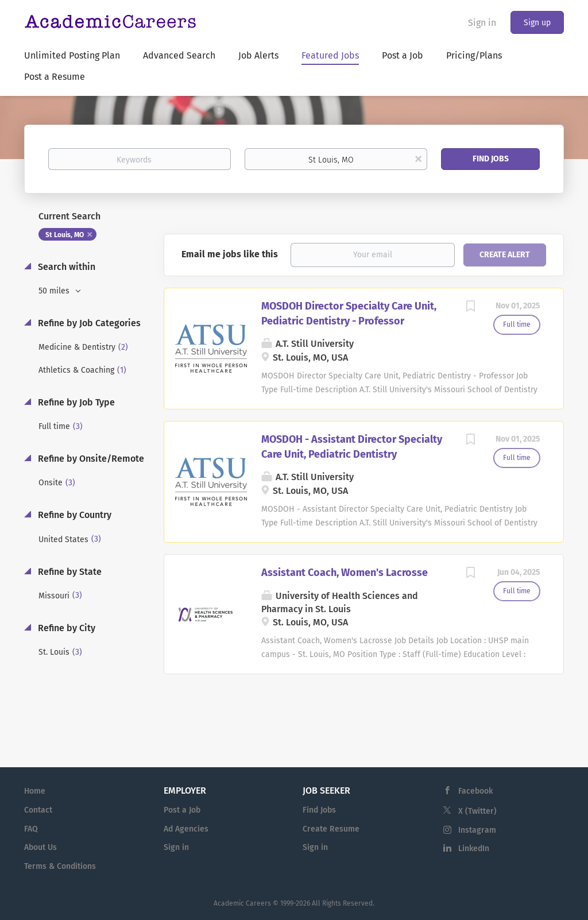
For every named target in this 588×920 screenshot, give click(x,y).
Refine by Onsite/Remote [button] (90, 459)
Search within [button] (65, 267)
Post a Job (182, 810)
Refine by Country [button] (73, 515)
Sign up (537, 23)
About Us (40, 847)
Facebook (475, 791)
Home (35, 791)
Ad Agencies (186, 829)
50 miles (55, 291)
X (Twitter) (477, 811)
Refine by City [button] (65, 628)
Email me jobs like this (230, 254)
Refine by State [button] (69, 572)
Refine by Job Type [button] (75, 402)
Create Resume (331, 829)
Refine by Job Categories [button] (88, 323)
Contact (38, 810)
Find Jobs (491, 159)
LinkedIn (474, 849)
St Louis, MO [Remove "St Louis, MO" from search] (65, 235)
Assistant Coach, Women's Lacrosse (345, 573)
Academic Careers (242, 903)
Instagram (477, 830)
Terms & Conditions (60, 866)
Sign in (482, 23)
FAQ (31, 829)
